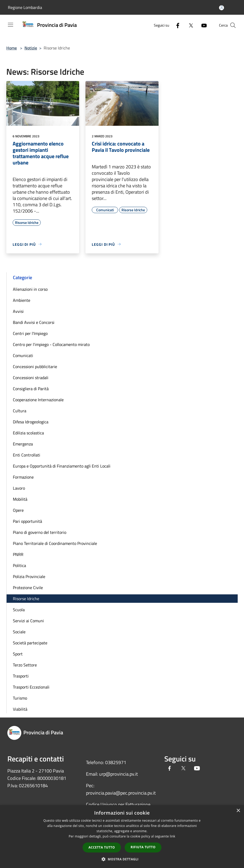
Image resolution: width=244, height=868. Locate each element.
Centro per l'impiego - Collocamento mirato (51, 344)
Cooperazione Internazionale (38, 400)
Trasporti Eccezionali (31, 687)
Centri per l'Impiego (30, 333)
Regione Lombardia (25, 7)
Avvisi (18, 311)
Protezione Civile (28, 588)
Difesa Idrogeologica (31, 422)
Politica (19, 565)
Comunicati (23, 355)
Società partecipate (30, 643)
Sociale (19, 632)
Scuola (19, 610)
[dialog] (122, 837)
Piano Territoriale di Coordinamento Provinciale (55, 543)
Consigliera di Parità (31, 389)
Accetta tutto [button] (102, 847)
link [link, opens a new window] (173, 836)
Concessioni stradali (31, 378)
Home (12, 48)
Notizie (31, 48)
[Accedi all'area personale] (222, 8)
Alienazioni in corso (30, 289)
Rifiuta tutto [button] (143, 847)
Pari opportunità (27, 521)
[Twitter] (189, 25)
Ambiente (22, 300)
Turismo (20, 698)
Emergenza (23, 444)
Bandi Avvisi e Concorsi (34, 322)
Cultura (20, 411)
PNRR (18, 554)
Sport (18, 654)
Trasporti (21, 676)
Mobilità (20, 499)
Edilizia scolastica (28, 433)
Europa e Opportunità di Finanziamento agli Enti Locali (62, 466)
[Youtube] (202, 25)
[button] (122, 859)
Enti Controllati (27, 455)
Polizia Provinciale (29, 576)
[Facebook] (176, 25)
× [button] (238, 811)
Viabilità (20, 709)
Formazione (23, 477)
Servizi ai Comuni (28, 621)
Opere (18, 510)
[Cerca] (233, 25)
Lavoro (19, 488)
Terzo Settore (25, 665)
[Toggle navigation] (11, 25)
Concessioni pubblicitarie (35, 367)
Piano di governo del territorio (40, 532)
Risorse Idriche (26, 599)
